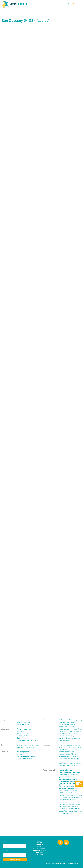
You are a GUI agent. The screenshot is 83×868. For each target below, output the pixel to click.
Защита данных (40, 848)
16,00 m (26, 740)
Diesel (24, 759)
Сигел (3, 745)
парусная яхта (24, 720)
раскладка (5, 729)
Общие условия (40, 851)
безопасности (48, 720)
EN (73, 3)
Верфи (40, 842)
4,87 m (23, 736)
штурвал (25, 753)
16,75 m (22, 734)
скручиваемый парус (27, 747)
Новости (40, 844)
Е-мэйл (6, 851)
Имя (5, 842)
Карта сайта (40, 855)
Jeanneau (23, 722)
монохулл (26, 729)
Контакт (40, 853)
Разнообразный (49, 770)
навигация (47, 745)
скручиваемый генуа (28, 745)
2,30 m (22, 738)
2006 (23, 724)
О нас (40, 846)
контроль (5, 752)
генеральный (6, 720)
